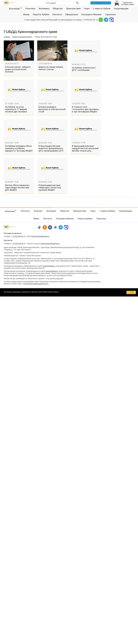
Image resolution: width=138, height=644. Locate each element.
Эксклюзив (16, 9)
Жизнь (26, 14)
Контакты (57, 14)
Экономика (44, 8)
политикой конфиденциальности (36, 285)
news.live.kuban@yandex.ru (50, 245)
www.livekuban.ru (49, 267)
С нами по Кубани (102, 8)
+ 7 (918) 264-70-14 (18, 238)
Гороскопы (110, 14)
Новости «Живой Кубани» (22, 37)
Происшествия (73, 8)
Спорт (87, 8)
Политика (30, 8)
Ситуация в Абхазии (91, 14)
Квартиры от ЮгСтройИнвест (100, 3)
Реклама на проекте (13, 235)
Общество (58, 8)
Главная (7, 37)
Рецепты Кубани (41, 14)
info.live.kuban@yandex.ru (40, 238)
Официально (72, 14)
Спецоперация (121, 8)
